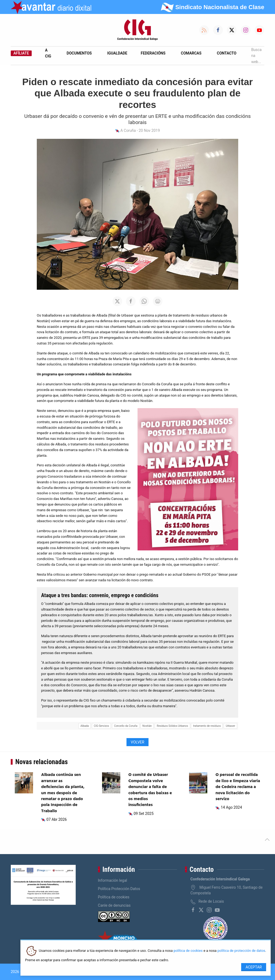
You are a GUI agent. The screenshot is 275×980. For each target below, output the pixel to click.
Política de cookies (114, 897)
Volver (137, 742)
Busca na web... (256, 56)
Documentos (79, 53)
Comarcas (191, 53)
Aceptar (254, 967)
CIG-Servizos (101, 726)
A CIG (48, 53)
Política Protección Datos (119, 889)
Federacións (153, 53)
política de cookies (188, 951)
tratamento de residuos (207, 726)
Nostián (147, 726)
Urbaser (231, 726)
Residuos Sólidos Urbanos (172, 726)
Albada (85, 726)
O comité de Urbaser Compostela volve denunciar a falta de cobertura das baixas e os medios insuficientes (150, 790)
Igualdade (117, 53)
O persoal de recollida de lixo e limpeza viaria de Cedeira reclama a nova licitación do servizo (238, 787)
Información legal (113, 880)
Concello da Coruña (126, 726)
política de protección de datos (241, 951)
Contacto (227, 53)
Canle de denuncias (114, 905)
